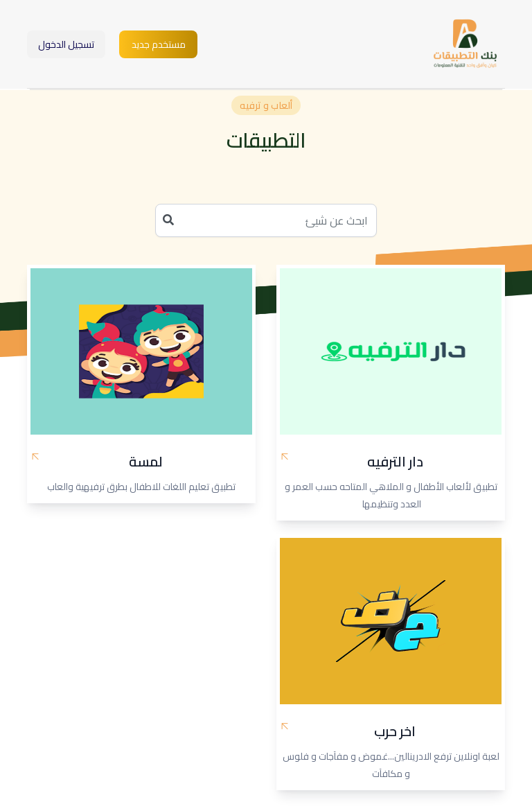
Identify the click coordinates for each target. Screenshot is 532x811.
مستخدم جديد (159, 44)
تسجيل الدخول (66, 44)
